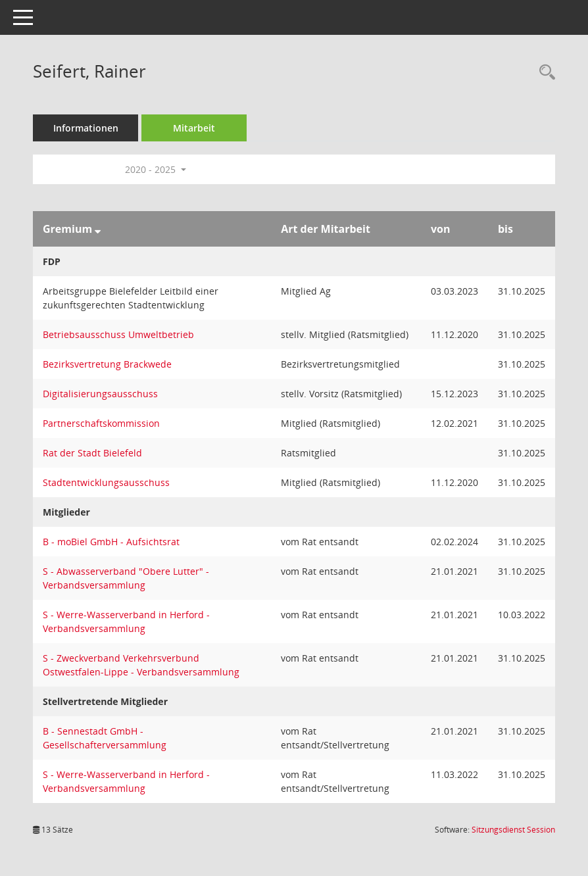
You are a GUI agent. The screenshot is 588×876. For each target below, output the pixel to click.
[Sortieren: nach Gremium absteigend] (98, 229)
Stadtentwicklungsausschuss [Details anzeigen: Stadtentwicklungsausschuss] (106, 482)
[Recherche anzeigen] (544, 73)
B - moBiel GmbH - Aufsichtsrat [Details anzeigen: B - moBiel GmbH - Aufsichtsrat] (111, 542)
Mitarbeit (194, 128)
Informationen (86, 128)
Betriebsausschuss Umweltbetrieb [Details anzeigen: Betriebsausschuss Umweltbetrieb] (118, 334)
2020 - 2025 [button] (156, 169)
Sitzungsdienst (513, 830)
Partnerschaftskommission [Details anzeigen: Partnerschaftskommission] (101, 423)
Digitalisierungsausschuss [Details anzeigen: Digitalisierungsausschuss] (100, 394)
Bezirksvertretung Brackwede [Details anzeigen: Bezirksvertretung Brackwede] (107, 364)
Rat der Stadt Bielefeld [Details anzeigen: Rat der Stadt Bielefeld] (92, 453)
